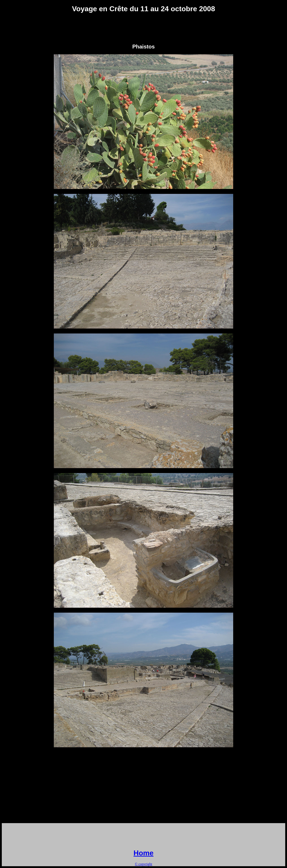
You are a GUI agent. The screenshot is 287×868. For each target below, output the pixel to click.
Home (144, 853)
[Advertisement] (143, 28)
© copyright (143, 864)
